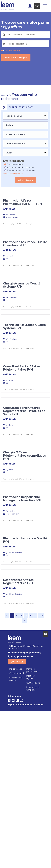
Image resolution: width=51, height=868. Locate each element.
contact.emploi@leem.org (26, 809)
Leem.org (18, 818)
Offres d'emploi (17, 830)
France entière (13, 51)
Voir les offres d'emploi (16, 58)
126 (41, 772)
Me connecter (16, 825)
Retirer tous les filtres (13, 174)
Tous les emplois (15, 164)
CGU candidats (33, 839)
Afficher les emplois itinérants (21, 167)
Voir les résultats (26, 180)
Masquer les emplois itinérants (21, 170)
